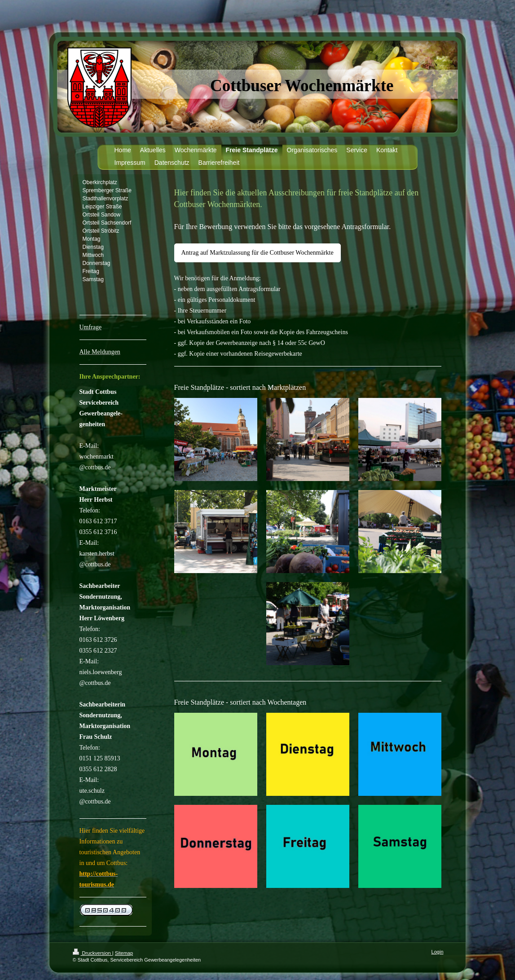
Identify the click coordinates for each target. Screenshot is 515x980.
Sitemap (124, 953)
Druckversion (92, 953)
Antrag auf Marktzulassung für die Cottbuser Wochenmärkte (257, 253)
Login (438, 952)
